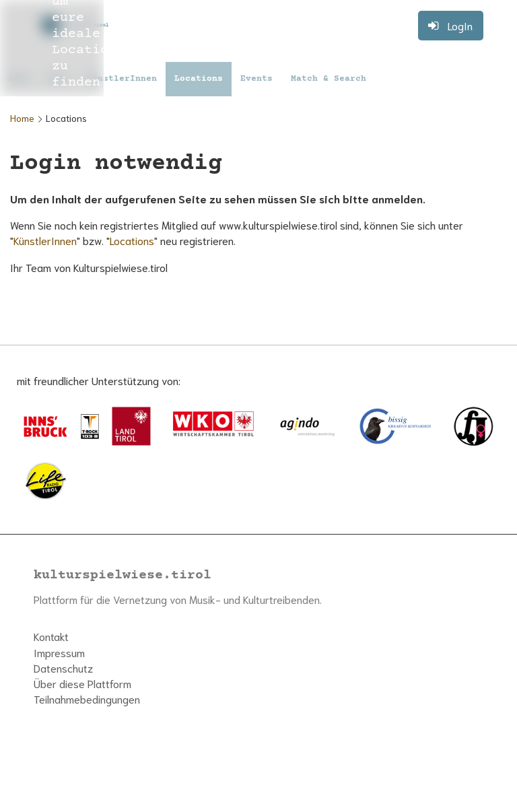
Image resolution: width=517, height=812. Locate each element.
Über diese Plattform (82, 683)
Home (22, 118)
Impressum (59, 652)
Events (256, 79)
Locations (199, 79)
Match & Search (329, 79)
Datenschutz (63, 668)
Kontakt (51, 636)
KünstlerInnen (122, 79)
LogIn (460, 25)
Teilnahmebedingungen (87, 699)
